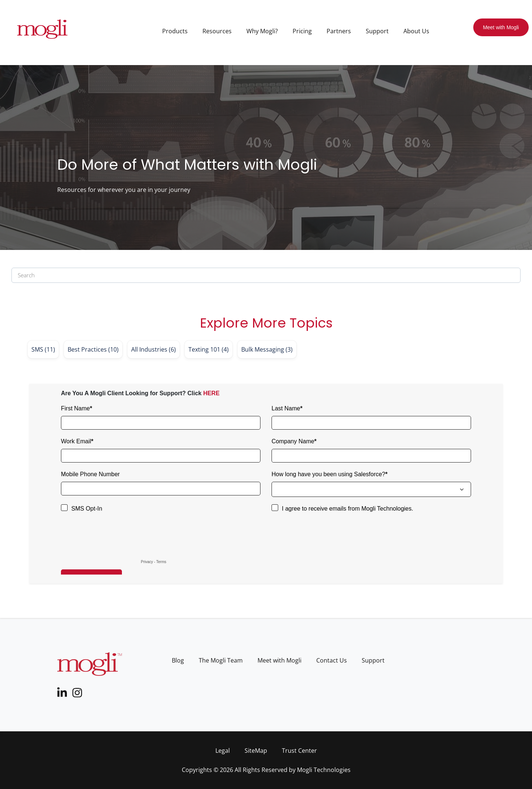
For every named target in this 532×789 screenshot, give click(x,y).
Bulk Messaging (267, 349)
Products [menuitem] (175, 31)
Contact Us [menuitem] (332, 660)
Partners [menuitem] (339, 31)
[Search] (266, 275)
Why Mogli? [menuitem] (262, 31)
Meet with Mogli (501, 27)
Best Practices (93, 349)
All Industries (154, 349)
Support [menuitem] (377, 31)
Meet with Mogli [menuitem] (279, 660)
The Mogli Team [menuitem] (221, 660)
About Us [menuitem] (416, 31)
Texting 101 (209, 349)
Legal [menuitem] (223, 751)
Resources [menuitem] (217, 31)
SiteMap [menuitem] (256, 751)
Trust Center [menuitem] (299, 751)
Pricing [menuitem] (302, 31)
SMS (43, 349)
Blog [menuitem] (178, 660)
